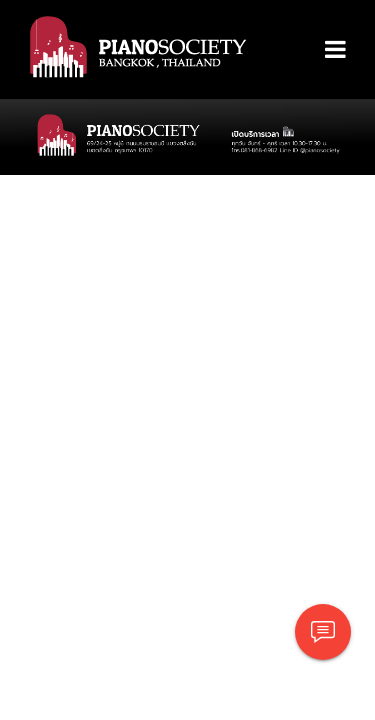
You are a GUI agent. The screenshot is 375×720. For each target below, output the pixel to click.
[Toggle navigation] (335, 50)
